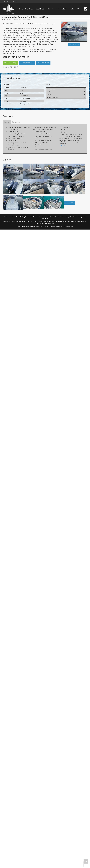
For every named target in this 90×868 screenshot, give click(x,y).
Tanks (66, 94)
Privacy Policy (64, 217)
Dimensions (66, 89)
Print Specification (27, 63)
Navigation (16, 122)
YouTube (45, 219)
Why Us (65, 9)
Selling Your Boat (53, 9)
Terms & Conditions (52, 217)
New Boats (29, 9)
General (7, 122)
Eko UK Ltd (69, 227)
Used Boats (40, 9)
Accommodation (66, 97)
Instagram (81, 217)
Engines (66, 92)
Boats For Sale (14, 217)
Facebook (73, 217)
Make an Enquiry (10, 63)
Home (21, 9)
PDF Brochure (65, 146)
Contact (72, 9)
